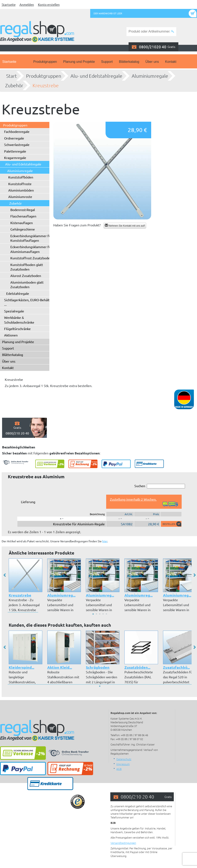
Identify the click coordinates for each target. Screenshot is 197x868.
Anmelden (27, 4)
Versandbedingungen (123, 843)
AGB (119, 769)
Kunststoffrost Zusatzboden (31, 258)
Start (12, 76)
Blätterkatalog (129, 62)
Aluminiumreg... (61, 595)
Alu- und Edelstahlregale (96, 76)
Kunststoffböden (21, 177)
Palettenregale (15, 151)
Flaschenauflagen (23, 216)
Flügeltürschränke (17, 329)
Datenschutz (124, 759)
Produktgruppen (45, 62)
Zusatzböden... (137, 667)
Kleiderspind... (21, 667)
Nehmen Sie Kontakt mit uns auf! (125, 225)
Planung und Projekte (79, 62)
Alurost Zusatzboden (26, 276)
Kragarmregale (15, 158)
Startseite (9, 4)
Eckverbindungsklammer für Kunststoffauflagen (31, 238)
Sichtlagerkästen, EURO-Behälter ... (28, 302)
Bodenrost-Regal (23, 210)
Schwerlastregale (17, 144)
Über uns (152, 62)
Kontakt (171, 62)
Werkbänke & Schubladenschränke (19, 320)
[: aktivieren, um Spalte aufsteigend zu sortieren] (120, 519)
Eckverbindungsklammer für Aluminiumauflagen (31, 249)
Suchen (160, 486)
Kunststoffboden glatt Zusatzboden (27, 267)
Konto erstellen (49, 4)
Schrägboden (98, 667)
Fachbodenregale (17, 131)
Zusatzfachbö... (176, 667)
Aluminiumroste (20, 197)
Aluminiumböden (21, 190)
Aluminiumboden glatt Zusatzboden (27, 284)
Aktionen (11, 335)
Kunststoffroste (20, 184)
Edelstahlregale (18, 293)
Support (107, 62)
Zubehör (14, 85)
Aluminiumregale (150, 76)
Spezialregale (14, 311)
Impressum (123, 764)
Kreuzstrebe (46, 85)
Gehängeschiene (23, 229)
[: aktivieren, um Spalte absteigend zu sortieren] (62, 519)
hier (105, 541)
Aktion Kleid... (60, 667)
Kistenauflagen (22, 223)
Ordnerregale (14, 138)
